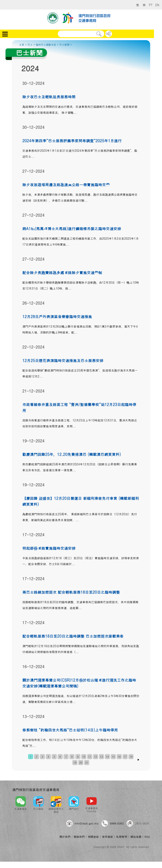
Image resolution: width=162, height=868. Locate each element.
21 (87, 762)
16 (119, 757)
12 (96, 757)
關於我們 (65, 837)
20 (81, 762)
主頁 (22, 44)
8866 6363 (117, 823)
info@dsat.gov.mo (87, 823)
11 (90, 757)
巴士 (30, 44)
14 (107, 757)
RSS (147, 837)
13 (101, 757)
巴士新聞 (64, 44)
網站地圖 (136, 837)
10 (84, 757)
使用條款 (108, 837)
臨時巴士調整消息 (46, 44)
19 (75, 762)
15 (113, 757)
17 (125, 757)
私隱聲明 (122, 837)
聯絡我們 (79, 837)
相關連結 (93, 837)
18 (131, 757)
